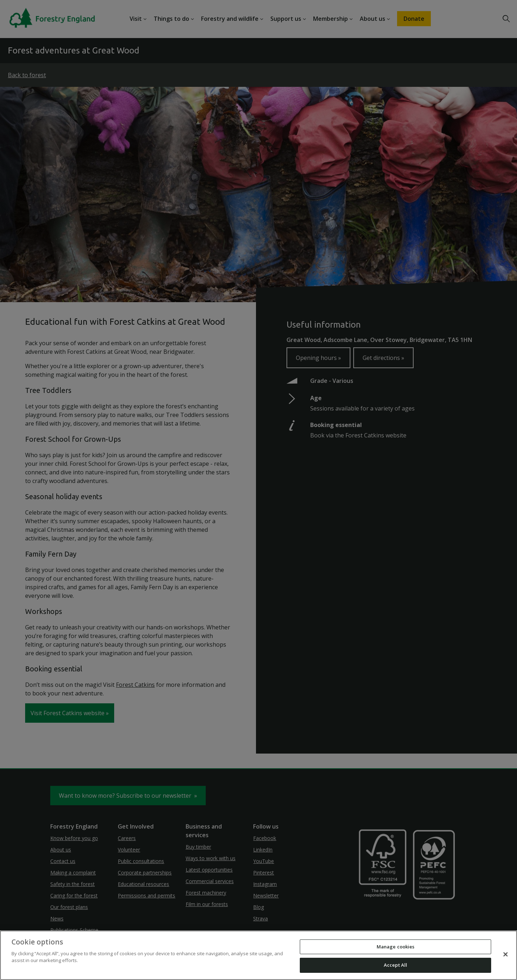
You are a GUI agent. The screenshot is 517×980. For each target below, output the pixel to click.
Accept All (395, 965)
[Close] (506, 954)
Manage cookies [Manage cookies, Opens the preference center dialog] (396, 947)
